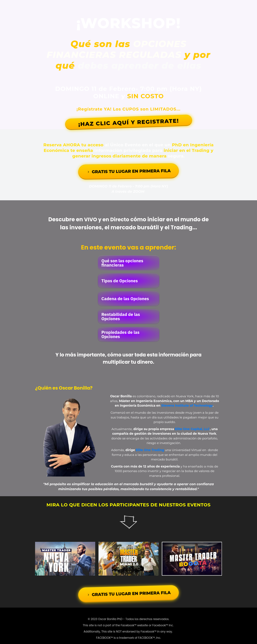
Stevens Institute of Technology (187, 402)
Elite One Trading (150, 446)
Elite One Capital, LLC (192, 425)
